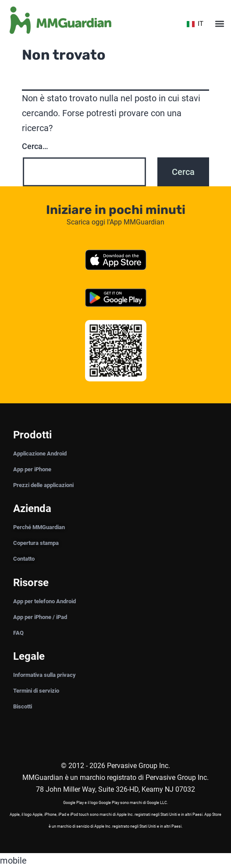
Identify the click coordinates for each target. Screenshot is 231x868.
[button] (219, 24)
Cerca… (35, 146)
